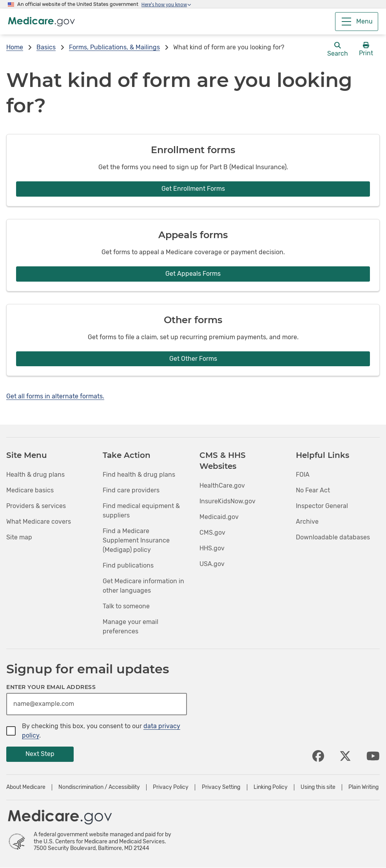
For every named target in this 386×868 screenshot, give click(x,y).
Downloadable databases (333, 537)
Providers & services (36, 506)
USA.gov (212, 564)
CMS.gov (212, 533)
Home (15, 47)
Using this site (318, 787)
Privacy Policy (171, 787)
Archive (307, 522)
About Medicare (26, 787)
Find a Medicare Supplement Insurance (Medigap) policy (136, 540)
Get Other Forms (193, 359)
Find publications (128, 565)
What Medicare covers (39, 522)
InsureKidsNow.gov (227, 501)
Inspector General (322, 506)
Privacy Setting (221, 787)
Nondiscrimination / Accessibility (99, 787)
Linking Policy (271, 787)
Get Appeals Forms (193, 274)
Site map (19, 537)
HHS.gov (212, 548)
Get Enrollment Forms (193, 189)
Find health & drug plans (139, 475)
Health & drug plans (35, 475)
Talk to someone (126, 606)
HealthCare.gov (222, 486)
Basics (46, 47)
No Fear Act (313, 490)
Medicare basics (30, 490)
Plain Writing (363, 787)
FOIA (303, 475)
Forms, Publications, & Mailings (114, 47)
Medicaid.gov (219, 517)
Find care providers (131, 490)
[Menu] (357, 22)
